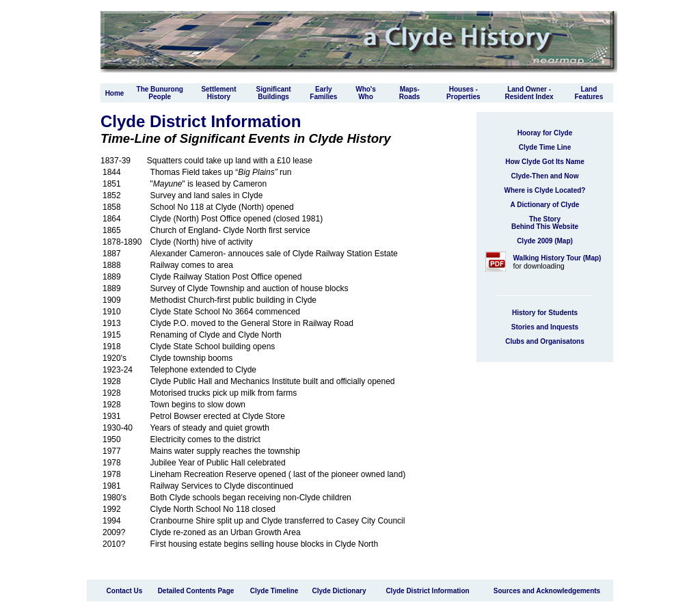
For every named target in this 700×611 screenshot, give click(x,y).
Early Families (323, 93)
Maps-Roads (410, 93)
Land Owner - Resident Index (529, 93)
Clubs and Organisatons (545, 341)
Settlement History (218, 93)
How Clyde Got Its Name (545, 162)
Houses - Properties (463, 93)
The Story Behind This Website (545, 223)
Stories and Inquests (545, 327)
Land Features (589, 93)
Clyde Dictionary (339, 591)
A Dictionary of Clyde (545, 205)
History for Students (545, 313)
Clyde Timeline (274, 591)
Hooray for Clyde (545, 133)
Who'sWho (366, 93)
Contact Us (125, 591)
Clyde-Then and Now (545, 176)
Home (115, 93)
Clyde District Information (427, 591)
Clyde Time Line (545, 147)
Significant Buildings (274, 93)
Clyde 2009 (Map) (545, 241)
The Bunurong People (160, 93)
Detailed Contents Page (196, 591)
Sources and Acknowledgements (547, 591)
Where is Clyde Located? (545, 190)
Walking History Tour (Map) (557, 258)
